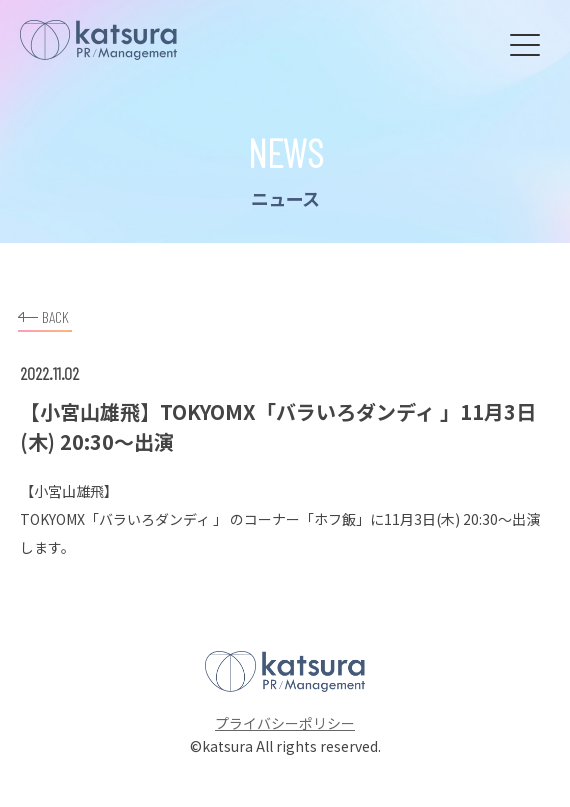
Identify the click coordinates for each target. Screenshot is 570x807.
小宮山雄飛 (69, 491)
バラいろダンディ (154, 519)
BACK (43, 314)
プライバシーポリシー (285, 723)
